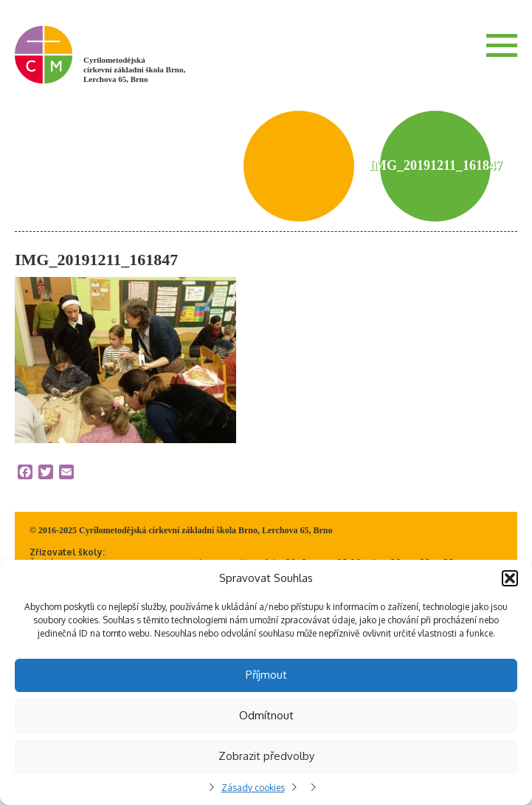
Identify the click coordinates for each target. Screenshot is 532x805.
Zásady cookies (253, 788)
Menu (502, 45)
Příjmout (266, 675)
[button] (510, 578)
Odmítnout (266, 715)
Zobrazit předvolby (266, 756)
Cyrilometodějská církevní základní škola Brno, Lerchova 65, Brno (134, 69)
